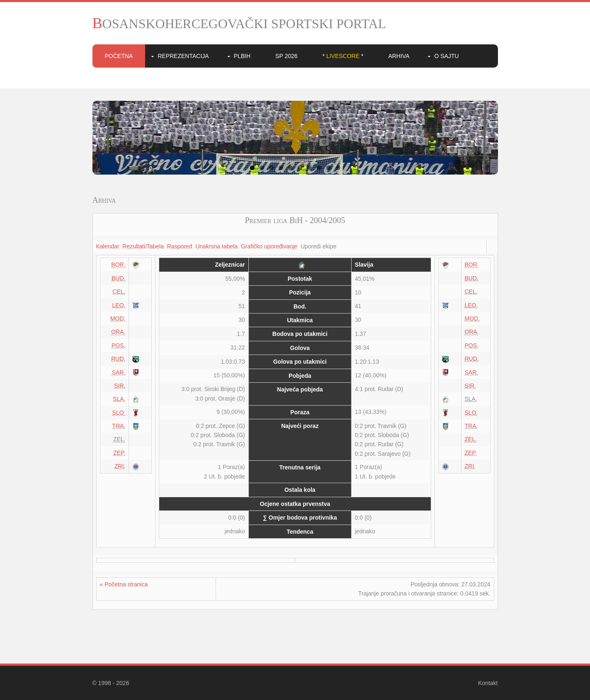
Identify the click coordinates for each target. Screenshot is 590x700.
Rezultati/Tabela (143, 246)
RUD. (118, 359)
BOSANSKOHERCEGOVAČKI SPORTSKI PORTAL (239, 24)
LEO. (119, 305)
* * (343, 56)
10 (338, 168)
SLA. (119, 399)
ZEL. (471, 439)
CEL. (119, 292)
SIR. (120, 386)
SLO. (119, 413)
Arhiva (399, 56)
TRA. (119, 426)
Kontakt (488, 683)
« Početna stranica (124, 584)
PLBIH (242, 56)
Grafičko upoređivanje (269, 246)
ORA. (118, 332)
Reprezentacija (183, 56)
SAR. (119, 372)
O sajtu (446, 56)
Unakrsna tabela (216, 246)
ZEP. (119, 453)
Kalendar (108, 246)
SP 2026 (286, 56)
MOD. (118, 318)
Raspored (180, 246)
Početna (119, 56)
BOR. (118, 265)
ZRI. (120, 466)
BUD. (118, 278)
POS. (118, 345)
